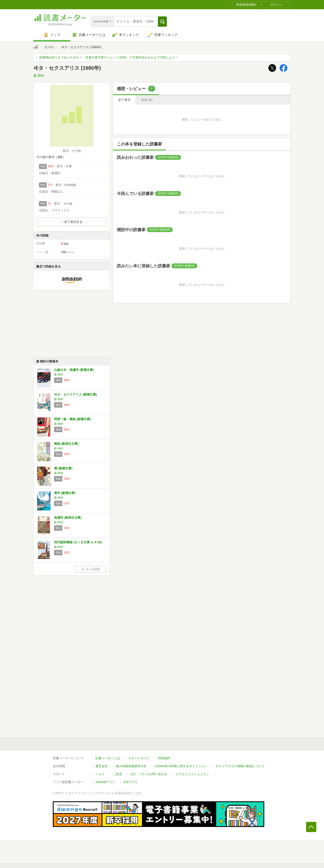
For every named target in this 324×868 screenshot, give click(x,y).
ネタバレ (147, 100)
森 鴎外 (50, 47)
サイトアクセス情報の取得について (240, 766)
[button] (162, 22)
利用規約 (164, 758)
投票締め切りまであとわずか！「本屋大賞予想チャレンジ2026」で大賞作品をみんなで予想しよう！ (109, 57)
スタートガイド (139, 758)
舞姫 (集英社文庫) (66, 444)
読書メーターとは (108, 758)
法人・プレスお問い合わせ (149, 774)
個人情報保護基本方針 (131, 766)
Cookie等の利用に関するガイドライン (181, 766)
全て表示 (124, 100)
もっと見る (91, 569)
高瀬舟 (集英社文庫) (68, 518)
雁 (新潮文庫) (63, 468)
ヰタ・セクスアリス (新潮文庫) (75, 394)
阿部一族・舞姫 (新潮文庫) (72, 419)
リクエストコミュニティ (192, 774)
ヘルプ (100, 774)
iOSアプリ (130, 782)
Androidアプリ (105, 782)
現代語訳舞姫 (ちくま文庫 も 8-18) (78, 542)
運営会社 (102, 766)
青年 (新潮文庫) (65, 493)
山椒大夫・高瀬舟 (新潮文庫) (74, 370)
